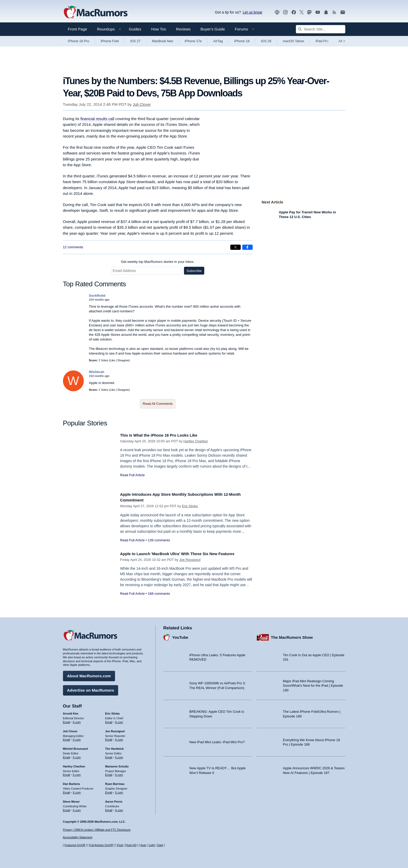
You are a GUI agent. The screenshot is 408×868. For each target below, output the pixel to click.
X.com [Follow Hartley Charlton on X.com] (77, 773)
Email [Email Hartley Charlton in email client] (67, 773)
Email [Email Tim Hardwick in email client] (109, 755)
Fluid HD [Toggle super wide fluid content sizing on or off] (131, 845)
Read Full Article (133, 475)
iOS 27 (135, 41)
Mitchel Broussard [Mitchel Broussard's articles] (75, 747)
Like (112, 360)
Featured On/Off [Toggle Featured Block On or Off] (75, 845)
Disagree (123, 360)
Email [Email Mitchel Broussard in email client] (67, 755)
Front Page (78, 29)
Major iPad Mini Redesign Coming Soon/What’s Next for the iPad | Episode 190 (313, 684)
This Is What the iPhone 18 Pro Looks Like (165, 435)
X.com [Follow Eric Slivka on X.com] (119, 720)
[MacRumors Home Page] (95, 13)
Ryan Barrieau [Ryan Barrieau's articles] (115, 782)
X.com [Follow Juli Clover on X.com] (77, 738)
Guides (135, 29)
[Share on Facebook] (247, 247)
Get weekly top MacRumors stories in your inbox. (158, 262)
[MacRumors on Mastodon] (309, 12)
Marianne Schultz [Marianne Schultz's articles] (117, 764)
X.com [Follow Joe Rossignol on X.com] (119, 738)
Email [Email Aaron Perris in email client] (109, 808)
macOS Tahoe (294, 41)
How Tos (159, 29)
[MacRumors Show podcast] (277, 12)
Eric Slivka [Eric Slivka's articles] (112, 712)
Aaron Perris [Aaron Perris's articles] (114, 799)
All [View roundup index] (342, 41)
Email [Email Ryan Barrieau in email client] (109, 791)
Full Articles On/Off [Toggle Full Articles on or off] (101, 845)
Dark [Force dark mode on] (160, 845)
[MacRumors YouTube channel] (318, 12)
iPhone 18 (242, 41)
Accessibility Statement (78, 838)
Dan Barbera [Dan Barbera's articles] (71, 782)
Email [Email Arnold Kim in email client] (67, 720)
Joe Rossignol (190, 560)
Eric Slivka (190, 506)
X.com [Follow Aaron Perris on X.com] (119, 808)
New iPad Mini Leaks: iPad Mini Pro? (217, 740)
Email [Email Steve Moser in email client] (67, 808)
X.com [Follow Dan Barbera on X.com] (77, 791)
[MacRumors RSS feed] (334, 12)
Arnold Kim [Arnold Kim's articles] (71, 712)
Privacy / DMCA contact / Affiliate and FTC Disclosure (97, 830)
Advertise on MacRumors (91, 688)
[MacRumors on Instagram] (285, 12)
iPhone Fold (110, 41)
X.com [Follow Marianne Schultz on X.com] (119, 773)
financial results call (97, 119)
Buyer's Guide (213, 29)
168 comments (159, 594)
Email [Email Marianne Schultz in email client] (109, 773)
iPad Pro (322, 41)
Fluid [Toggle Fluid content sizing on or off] (120, 845)
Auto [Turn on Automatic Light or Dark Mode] (143, 845)
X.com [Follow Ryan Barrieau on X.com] (119, 791)
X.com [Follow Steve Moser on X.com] (77, 808)
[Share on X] (235, 247)
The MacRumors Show (292, 635)
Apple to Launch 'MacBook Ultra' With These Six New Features (186, 554)
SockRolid (97, 296)
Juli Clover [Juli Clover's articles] (70, 729)
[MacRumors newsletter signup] (343, 12)
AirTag (218, 41)
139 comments (159, 540)
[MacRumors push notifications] (326, 12)
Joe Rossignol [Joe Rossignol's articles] (115, 729)
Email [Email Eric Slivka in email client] (109, 720)
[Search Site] (321, 29)
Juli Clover (142, 104)
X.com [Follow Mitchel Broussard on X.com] (77, 755)
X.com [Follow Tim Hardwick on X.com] (119, 755)
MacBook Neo (163, 41)
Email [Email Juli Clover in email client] (67, 738)
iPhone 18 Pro (79, 41)
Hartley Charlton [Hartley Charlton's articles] (74, 764)
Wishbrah (97, 372)
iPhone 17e (193, 41)
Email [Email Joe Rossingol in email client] (109, 738)
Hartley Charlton (196, 441)
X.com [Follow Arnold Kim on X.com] (77, 720)
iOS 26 (266, 41)
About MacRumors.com (89, 674)
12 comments (73, 247)
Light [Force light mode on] (152, 845)
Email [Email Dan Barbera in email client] (67, 791)
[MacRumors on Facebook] (294, 12)
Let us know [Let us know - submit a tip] (253, 12)
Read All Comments (158, 404)
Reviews (183, 29)
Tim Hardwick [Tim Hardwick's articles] (114, 747)
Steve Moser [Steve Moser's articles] (71, 799)
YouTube (180, 635)
